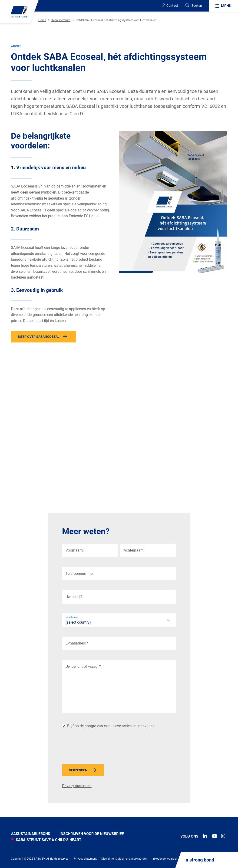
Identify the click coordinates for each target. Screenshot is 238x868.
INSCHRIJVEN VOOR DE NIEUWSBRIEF (92, 834)
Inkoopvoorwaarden (165, 859)
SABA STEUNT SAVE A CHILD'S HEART (46, 840)
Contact (169, 5)
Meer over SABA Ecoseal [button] (39, 337)
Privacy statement (77, 786)
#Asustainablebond (31, 834)
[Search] (193, 6)
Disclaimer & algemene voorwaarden (124, 859)
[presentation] (97, 748)
